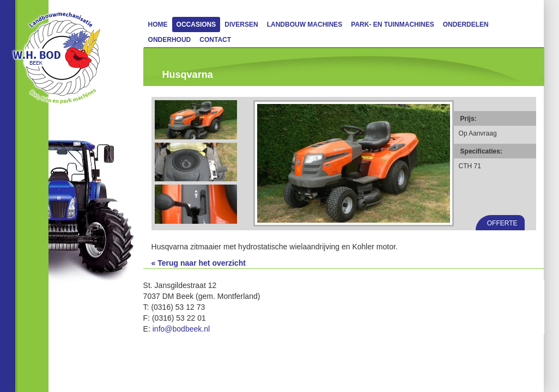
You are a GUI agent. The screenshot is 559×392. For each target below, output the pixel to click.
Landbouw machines (305, 24)
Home (158, 24)
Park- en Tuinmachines (392, 24)
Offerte (502, 223)
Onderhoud (170, 40)
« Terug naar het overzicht (199, 263)
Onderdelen (466, 24)
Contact (215, 40)
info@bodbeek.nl (181, 329)
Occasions (196, 24)
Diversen (241, 24)
